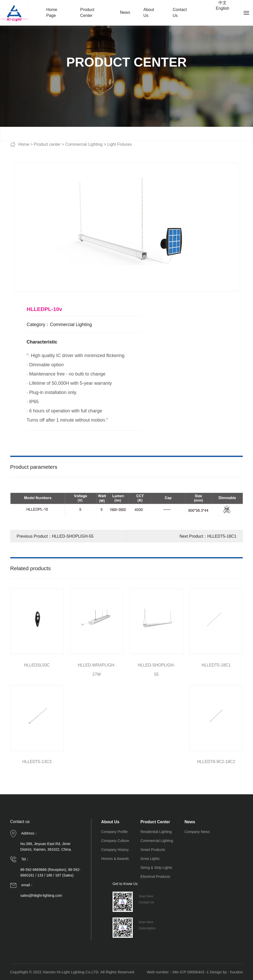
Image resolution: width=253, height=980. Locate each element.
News (125, 12)
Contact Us (180, 13)
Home (24, 144)
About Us (149, 13)
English (222, 8)
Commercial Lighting (84, 144)
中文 (223, 3)
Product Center (87, 13)
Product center (47, 144)
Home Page (52, 13)
